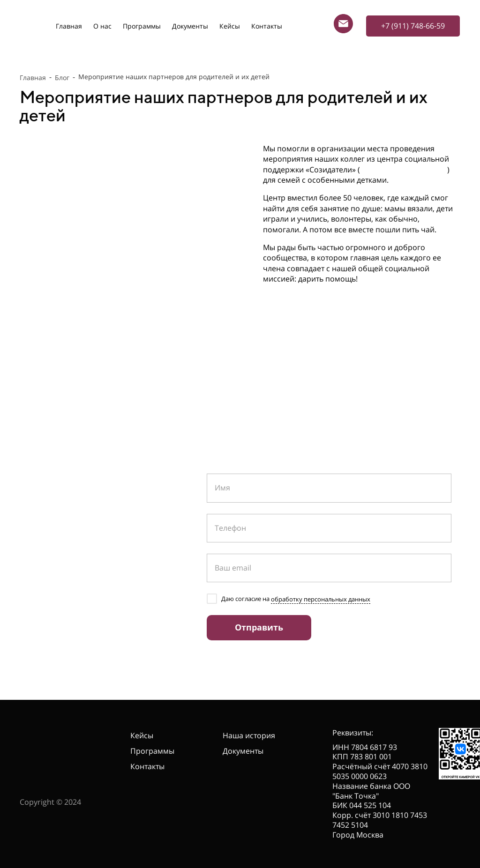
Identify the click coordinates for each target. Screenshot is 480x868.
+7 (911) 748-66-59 (89, 517)
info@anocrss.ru (77, 556)
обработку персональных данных (321, 599)
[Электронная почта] (343, 24)
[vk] (44, 610)
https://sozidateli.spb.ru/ (404, 170)
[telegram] (27, 610)
